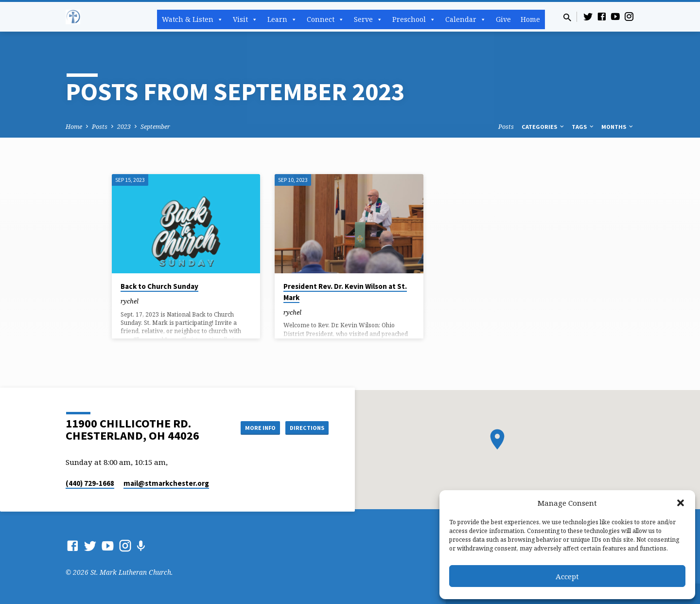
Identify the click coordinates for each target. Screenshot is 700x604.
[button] (681, 503)
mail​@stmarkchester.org (166, 483)
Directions (304, 427)
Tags (583, 127)
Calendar (466, 19)
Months (618, 127)
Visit (245, 19)
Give (503, 19)
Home (530, 19)
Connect (325, 19)
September (155, 127)
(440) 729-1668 (90, 483)
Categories (543, 127)
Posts (100, 127)
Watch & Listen (192, 19)
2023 (124, 127)
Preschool (414, 19)
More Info (250, 427)
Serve (368, 19)
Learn (282, 19)
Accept (567, 576)
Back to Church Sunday (159, 286)
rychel (130, 301)
